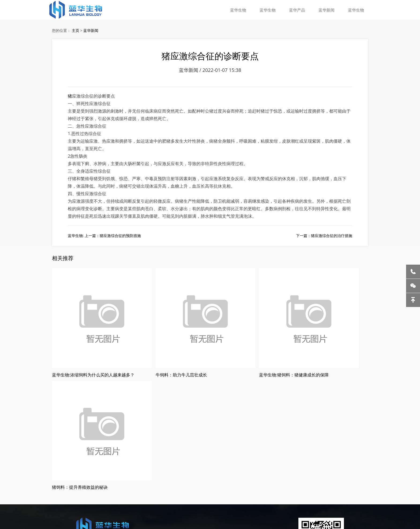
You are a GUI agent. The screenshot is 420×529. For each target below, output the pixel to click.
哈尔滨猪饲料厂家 (38, 495)
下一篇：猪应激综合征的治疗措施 (324, 240)
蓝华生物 (243, 9)
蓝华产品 (300, 9)
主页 (76, 31)
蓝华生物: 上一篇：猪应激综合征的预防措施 (104, 240)
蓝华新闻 (328, 9)
